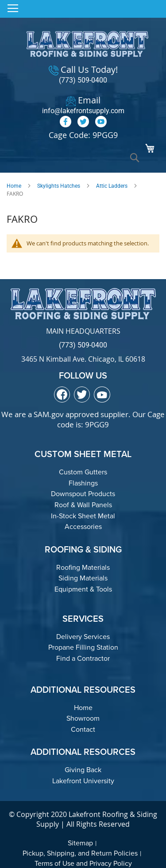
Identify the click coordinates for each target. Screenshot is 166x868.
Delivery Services (83, 637)
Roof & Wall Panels (83, 505)
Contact (83, 729)
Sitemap (80, 843)
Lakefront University (83, 781)
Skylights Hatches (59, 186)
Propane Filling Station (83, 647)
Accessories (83, 527)
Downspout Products (83, 494)
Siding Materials (83, 578)
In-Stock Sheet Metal (83, 516)
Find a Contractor (83, 658)
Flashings (83, 483)
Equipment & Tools (83, 589)
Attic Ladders (112, 186)
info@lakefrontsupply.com (83, 111)
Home (14, 186)
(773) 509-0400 (83, 80)
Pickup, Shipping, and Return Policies (80, 853)
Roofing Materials (83, 567)
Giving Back (83, 770)
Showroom (83, 718)
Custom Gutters (83, 472)
